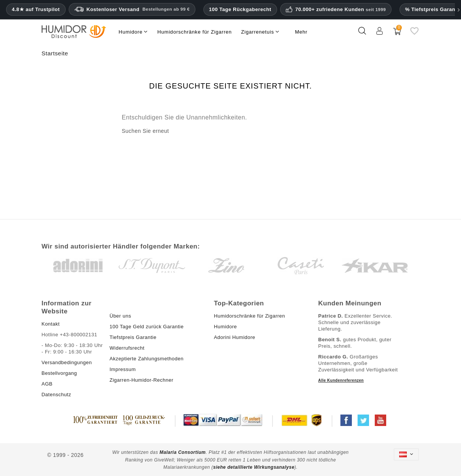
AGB (47, 384)
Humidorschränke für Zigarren (249, 316)
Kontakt (51, 324)
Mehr (301, 32)
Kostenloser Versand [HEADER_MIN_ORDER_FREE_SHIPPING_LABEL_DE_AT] (132, 10)
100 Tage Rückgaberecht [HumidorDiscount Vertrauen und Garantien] (240, 9)
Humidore (225, 327)
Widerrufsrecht (127, 348)
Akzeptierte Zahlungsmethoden (147, 359)
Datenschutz (56, 395)
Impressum (123, 369)
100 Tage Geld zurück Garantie (147, 327)
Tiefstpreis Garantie (133, 337)
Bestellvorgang (59, 373)
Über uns (120, 316)
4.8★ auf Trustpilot (36, 10)
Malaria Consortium (183, 452)
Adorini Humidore (234, 337)
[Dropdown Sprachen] (406, 454)
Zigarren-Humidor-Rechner (141, 380)
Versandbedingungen (67, 362)
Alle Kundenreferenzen (341, 380)
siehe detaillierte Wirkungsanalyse (254, 467)
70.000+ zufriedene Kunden (341, 10)
